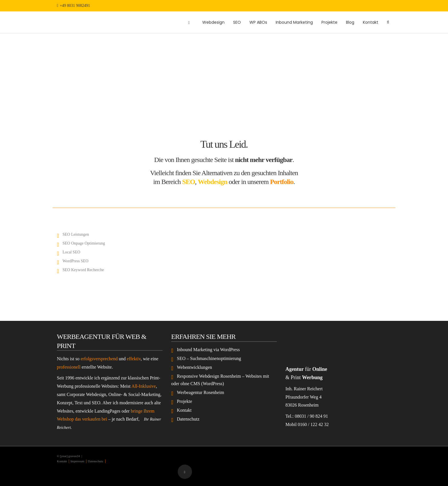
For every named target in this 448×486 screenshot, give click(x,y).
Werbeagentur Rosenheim (200, 392)
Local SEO (71, 252)
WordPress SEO (75, 261)
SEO (237, 22)
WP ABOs (258, 22)
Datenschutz (188, 419)
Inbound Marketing (294, 22)
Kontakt (371, 22)
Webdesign (213, 22)
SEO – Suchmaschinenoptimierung (209, 358)
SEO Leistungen (76, 234)
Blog (350, 22)
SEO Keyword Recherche (83, 270)
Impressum (77, 461)
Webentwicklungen (194, 367)
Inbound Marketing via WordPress (208, 350)
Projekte (329, 22)
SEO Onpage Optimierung (84, 243)
